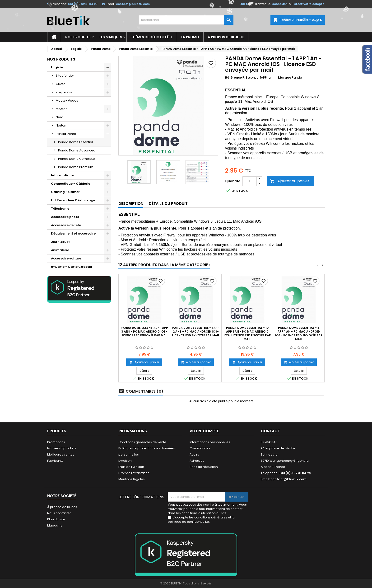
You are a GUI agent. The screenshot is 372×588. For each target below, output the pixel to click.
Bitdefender (65, 76)
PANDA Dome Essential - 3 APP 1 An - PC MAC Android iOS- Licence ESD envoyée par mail (299, 333)
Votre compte (204, 431)
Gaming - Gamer (65, 192)
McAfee (62, 109)
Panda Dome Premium (76, 167)
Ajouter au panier (290, 181)
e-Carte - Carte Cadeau (72, 267)
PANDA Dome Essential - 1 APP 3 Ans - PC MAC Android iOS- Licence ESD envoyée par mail (144, 332)
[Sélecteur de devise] (246, 4)
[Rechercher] (186, 20)
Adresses (197, 461)
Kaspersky (64, 92)
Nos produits (78, 37)
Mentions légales (132, 479)
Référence (233, 78)
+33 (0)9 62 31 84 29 (82, 4)
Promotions (56, 442)
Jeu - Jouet (60, 242)
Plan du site (56, 519)
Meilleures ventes (61, 454)
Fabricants (55, 461)
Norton (61, 125)
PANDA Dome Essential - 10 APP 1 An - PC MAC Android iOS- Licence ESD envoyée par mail (247, 333)
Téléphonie (60, 209)
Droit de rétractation (134, 473)
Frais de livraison (131, 467)
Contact (270, 431)
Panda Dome (66, 134)
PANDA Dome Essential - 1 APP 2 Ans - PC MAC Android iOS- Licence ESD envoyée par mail (196, 332)
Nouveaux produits (62, 448)
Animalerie (60, 250)
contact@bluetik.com (133, 4)
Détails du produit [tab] (168, 204)
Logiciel (57, 67)
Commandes (200, 448)
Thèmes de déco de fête (152, 37)
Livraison (125, 461)
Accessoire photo (65, 217)
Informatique (62, 175)
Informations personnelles (210, 442)
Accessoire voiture (66, 258)
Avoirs (194, 454)
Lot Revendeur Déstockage (73, 200)
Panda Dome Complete (77, 159)
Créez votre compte (309, 4)
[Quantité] (250, 181)
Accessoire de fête (66, 225)
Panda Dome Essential (75, 142)
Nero (60, 117)
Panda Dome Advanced (77, 150)
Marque (285, 78)
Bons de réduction (204, 467)
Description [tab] (131, 204)
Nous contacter (59, 513)
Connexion (280, 4)
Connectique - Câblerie (71, 184)
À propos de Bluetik (226, 37)
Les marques (111, 37)
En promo (190, 37)
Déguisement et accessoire (73, 233)
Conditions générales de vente (142, 442)
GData (61, 84)
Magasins (55, 525)
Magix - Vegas (67, 101)
